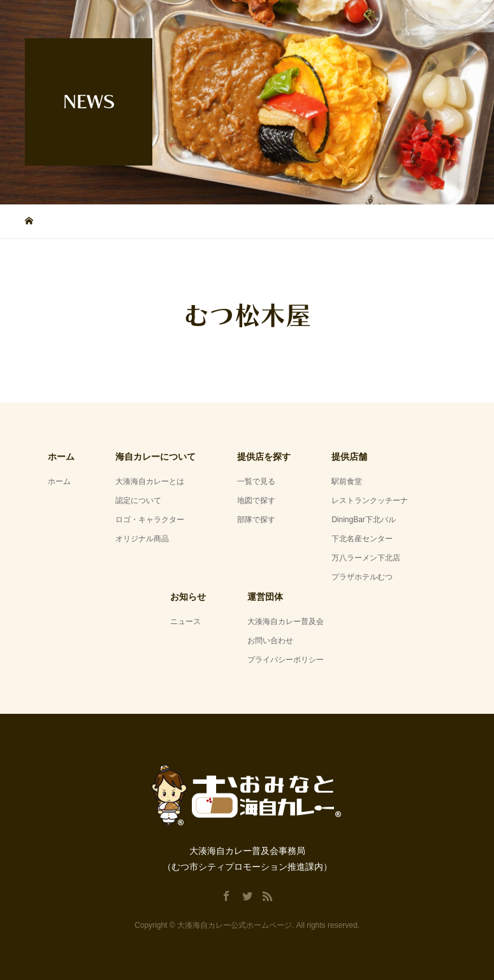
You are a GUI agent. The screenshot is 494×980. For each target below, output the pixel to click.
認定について (138, 501)
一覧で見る (256, 481)
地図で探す (256, 501)
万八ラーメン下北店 (366, 558)
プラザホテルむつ (362, 577)
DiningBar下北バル (364, 520)
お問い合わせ (270, 641)
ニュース (185, 621)
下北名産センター (362, 539)
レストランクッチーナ (370, 501)
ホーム (59, 481)
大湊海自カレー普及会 (286, 621)
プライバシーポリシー (286, 660)
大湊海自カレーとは (150, 481)
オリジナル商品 (142, 539)
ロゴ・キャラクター (150, 520)
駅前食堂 (347, 481)
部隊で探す (256, 520)
